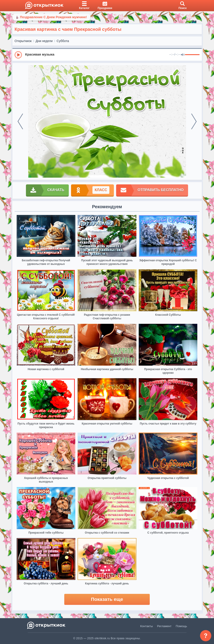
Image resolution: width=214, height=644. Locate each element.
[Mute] (183, 55)
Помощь (181, 626)
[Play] (18, 55)
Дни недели (44, 41)
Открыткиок (23, 41)
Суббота (63, 41)
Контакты (147, 626)
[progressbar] (192, 55)
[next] (194, 121)
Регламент (164, 626)
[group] (107, 55)
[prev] (20, 121)
